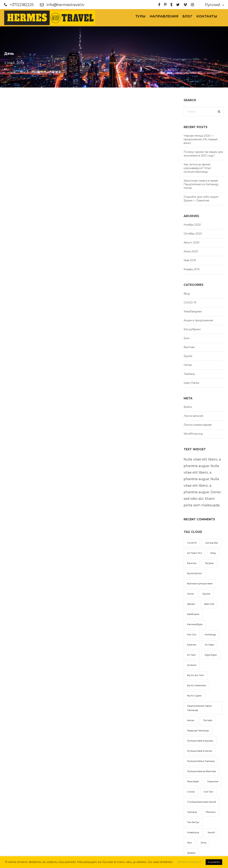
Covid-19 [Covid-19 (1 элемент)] (192, 543)
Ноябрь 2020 (192, 225)
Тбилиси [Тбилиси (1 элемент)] (210, 812)
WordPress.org (193, 434)
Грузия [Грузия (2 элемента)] (206, 594)
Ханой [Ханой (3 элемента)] (211, 832)
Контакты (207, 16)
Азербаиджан (193, 311)
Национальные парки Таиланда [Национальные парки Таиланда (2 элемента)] (199, 708)
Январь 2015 (192, 269)
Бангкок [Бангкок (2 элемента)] (192, 563)
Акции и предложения (198, 320)
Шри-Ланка (191, 383)
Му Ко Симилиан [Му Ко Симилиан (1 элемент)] (197, 685)
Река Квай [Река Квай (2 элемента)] (193, 781)
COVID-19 (190, 303)
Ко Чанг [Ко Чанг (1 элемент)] (192, 655)
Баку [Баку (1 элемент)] (213, 553)
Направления (164, 16)
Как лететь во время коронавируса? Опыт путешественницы (197, 168)
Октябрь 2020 (193, 234)
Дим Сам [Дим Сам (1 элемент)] (209, 604)
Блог (187, 16)
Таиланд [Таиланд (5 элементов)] (192, 812)
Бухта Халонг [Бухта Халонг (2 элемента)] (195, 573)
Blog (187, 294)
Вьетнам (189, 347)
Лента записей (193, 416)
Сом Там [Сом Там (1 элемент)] (208, 792)
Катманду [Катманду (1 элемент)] (210, 634)
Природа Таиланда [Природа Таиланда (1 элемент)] (198, 731)
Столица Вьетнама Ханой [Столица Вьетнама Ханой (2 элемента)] (202, 802)
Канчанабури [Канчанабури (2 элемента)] (195, 624)
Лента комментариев (198, 425)
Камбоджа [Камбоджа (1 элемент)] (193, 614)
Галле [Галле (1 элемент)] (190, 594)
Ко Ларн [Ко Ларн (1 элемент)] (210, 645)
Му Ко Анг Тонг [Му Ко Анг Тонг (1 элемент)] (196, 675)
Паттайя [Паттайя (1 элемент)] (208, 720)
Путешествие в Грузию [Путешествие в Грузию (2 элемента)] (200, 741)
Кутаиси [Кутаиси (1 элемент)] (192, 665)
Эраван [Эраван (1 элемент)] (191, 853)
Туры (140, 16)
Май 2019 (190, 260)
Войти (188, 407)
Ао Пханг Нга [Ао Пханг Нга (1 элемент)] (194, 553)
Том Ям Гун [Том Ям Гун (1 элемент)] (193, 822)
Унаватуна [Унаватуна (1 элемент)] (193, 832)
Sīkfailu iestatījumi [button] (189, 862)
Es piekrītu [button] (214, 862)
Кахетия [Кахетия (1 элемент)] (192, 645)
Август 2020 (192, 243)
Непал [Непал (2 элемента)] (191, 720)
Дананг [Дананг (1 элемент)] (191, 604)
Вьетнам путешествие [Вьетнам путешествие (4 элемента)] (200, 584)
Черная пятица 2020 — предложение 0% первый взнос (201, 139)
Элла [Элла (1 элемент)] (203, 843)
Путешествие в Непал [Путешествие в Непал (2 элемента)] (200, 751)
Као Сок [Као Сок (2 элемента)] (192, 634)
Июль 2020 (191, 251)
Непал (188, 365)
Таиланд (189, 374)
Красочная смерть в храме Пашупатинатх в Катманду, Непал (201, 184)
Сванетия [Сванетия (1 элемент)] (213, 781)
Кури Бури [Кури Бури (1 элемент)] (211, 655)
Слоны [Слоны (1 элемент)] (191, 792)
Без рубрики (192, 329)
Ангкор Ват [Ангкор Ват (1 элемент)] (212, 543)
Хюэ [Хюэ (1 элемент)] (189, 843)
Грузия (188, 356)
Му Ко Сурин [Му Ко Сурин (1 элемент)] (194, 696)
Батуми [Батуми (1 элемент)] (209, 563)
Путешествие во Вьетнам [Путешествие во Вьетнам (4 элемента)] (202, 771)
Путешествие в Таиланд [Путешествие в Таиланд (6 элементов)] (201, 761)
